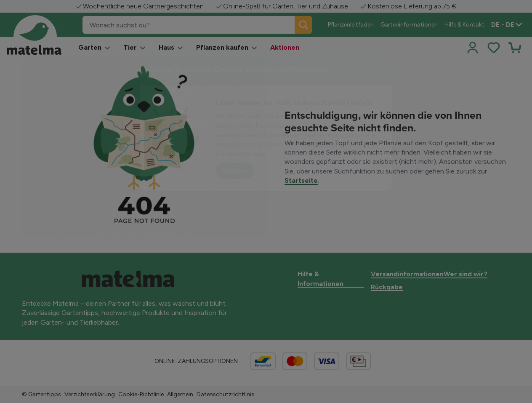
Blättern (235, 171)
